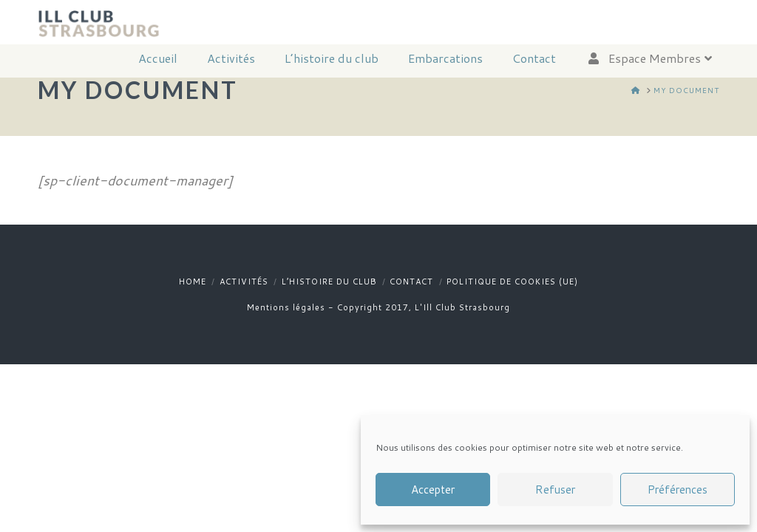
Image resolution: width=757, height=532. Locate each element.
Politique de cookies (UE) (512, 282)
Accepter (433, 490)
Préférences (678, 490)
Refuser (555, 490)
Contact (411, 282)
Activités (244, 282)
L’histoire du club (329, 282)
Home (193, 282)
